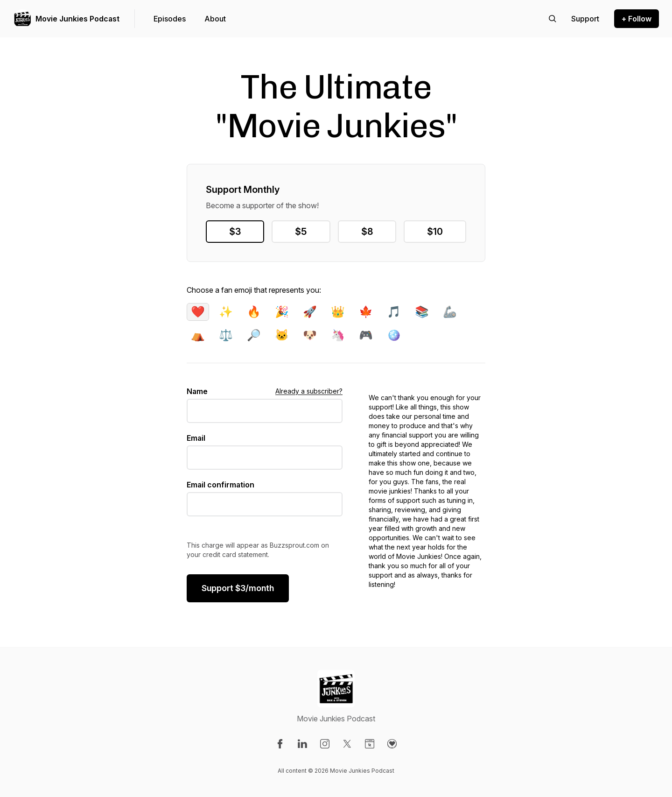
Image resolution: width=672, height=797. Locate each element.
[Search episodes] (553, 19)
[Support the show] (585, 19)
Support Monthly (243, 190)
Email (196, 438)
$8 (367, 232)
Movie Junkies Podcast (77, 19)
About (215, 19)
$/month (238, 588)
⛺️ (198, 335)
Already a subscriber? (309, 391)
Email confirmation (220, 485)
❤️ (198, 312)
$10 (435, 232)
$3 (235, 232)
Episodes (170, 19)
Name (197, 391)
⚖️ (226, 335)
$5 (301, 232)
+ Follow (637, 19)
